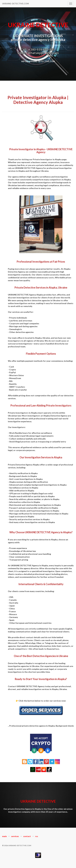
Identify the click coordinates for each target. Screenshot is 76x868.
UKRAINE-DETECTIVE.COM (15, 4)
